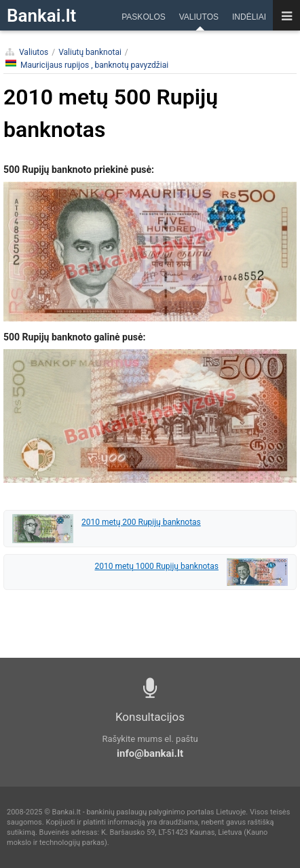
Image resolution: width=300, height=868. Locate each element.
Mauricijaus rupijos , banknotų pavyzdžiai (87, 65)
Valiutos (34, 52)
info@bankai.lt (150, 753)
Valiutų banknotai (90, 52)
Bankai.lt (41, 16)
